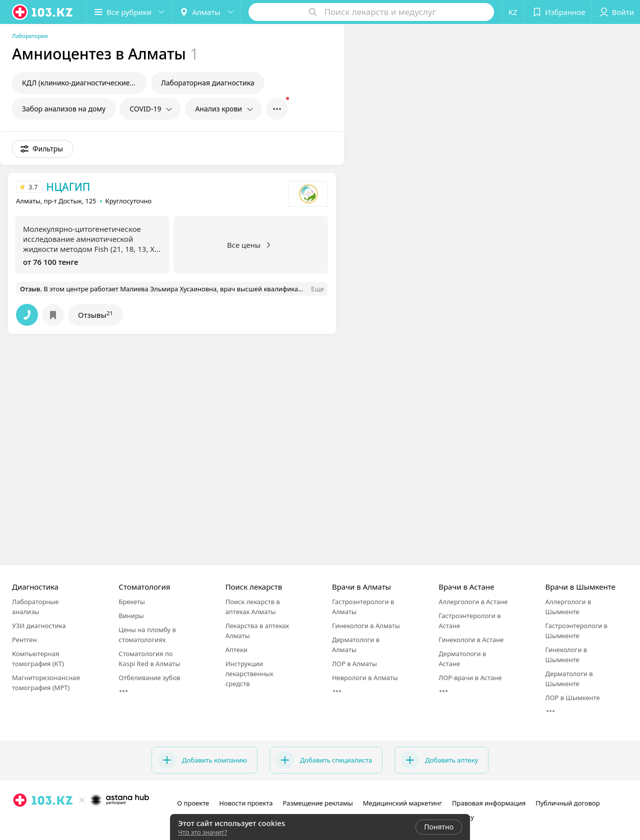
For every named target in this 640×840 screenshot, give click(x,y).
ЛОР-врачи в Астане (470, 678)
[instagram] (20, 822)
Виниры (131, 616)
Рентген (24, 640)
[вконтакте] (48, 822)
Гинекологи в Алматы (366, 626)
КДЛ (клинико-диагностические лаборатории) (84, 83)
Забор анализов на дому (64, 109)
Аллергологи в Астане (473, 602)
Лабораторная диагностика (208, 83)
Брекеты (132, 602)
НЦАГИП (68, 187)
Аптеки (236, 650)
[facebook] (34, 822)
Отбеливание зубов (149, 678)
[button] (129, 12)
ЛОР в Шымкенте (573, 698)
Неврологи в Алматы (365, 678)
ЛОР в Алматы (354, 664)
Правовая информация (489, 803)
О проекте (193, 803)
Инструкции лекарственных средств (249, 674)
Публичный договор (567, 803)
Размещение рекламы (317, 803)
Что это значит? (202, 832)
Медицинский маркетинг (402, 803)
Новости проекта (246, 803)
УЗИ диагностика (39, 626)
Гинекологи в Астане (471, 640)
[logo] (43, 12)
